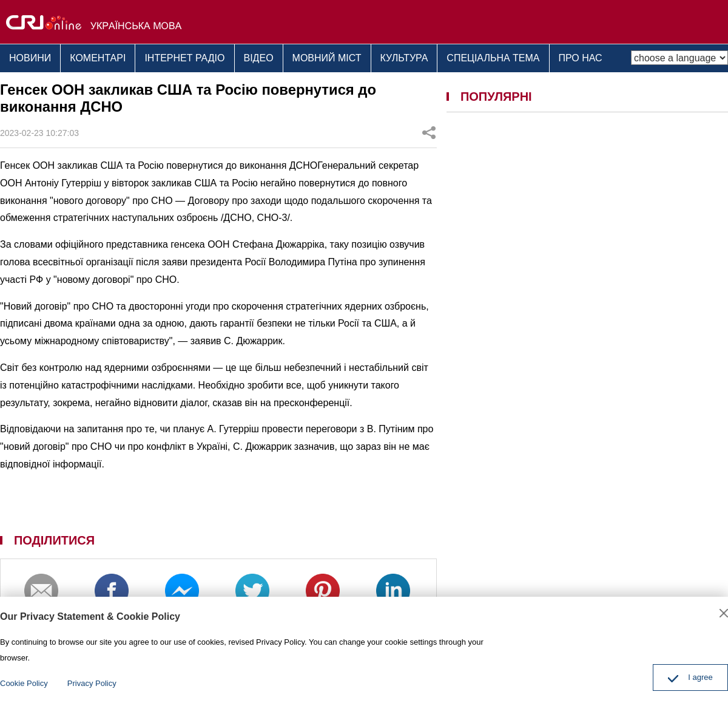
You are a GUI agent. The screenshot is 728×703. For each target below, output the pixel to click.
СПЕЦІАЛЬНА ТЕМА (493, 58)
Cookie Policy (24, 683)
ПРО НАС (581, 58)
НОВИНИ (30, 58)
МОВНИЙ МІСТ (327, 58)
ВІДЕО (259, 58)
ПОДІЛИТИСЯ (54, 540)
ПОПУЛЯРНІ (496, 97)
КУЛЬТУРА (404, 58)
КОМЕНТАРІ (98, 58)
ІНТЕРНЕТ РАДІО (184, 58)
